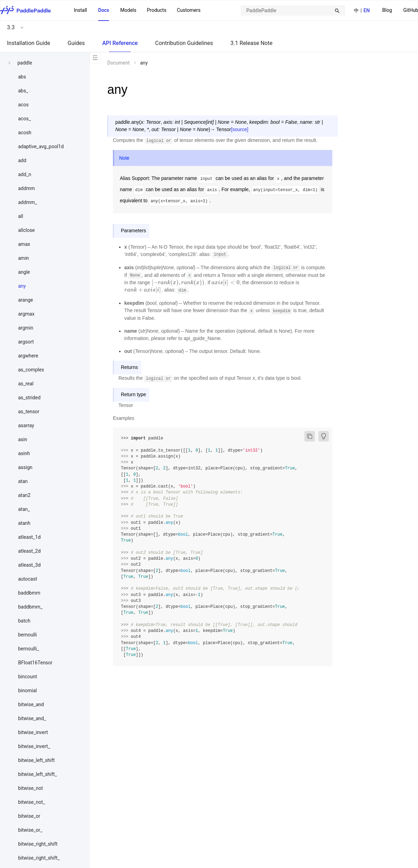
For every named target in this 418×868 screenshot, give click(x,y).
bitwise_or (29, 816)
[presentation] (178, 282)
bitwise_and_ (32, 718)
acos (23, 105)
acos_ (24, 119)
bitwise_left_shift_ (37, 774)
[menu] (137, 10)
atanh (24, 523)
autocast (28, 579)
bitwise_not (30, 788)
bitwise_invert (33, 732)
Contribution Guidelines (184, 43)
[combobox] (293, 10)
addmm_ (28, 202)
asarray (26, 425)
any (22, 286)
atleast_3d (29, 565)
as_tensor (29, 412)
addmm (26, 188)
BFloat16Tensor (35, 663)
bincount (28, 677)
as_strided (29, 398)
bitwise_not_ (32, 802)
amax (24, 244)
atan (23, 481)
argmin (26, 328)
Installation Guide (29, 43)
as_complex (31, 370)
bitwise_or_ (30, 830)
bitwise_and (31, 704)
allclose (26, 230)
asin (23, 439)
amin (24, 258)
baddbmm (29, 593)
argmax (26, 314)
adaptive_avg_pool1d (41, 146)
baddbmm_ (30, 607)
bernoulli (28, 635)
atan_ (24, 509)
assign (25, 467)
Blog (387, 10)
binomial (28, 690)
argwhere (28, 356)
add (22, 160)
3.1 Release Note (252, 43)
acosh (25, 133)
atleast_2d (29, 551)
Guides (76, 43)
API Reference (120, 43)
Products (156, 10)
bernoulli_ (29, 649)
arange (26, 300)
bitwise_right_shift (38, 844)
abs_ (23, 91)
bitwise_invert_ (34, 746)
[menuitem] (387, 11)
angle (24, 272)
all (21, 216)
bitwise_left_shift (36, 760)
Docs (104, 10)
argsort (26, 342)
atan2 (24, 495)
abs (22, 77)
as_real (26, 384)
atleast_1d (29, 537)
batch (24, 621)
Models (128, 10)
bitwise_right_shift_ (39, 858)
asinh (24, 453)
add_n (25, 174)
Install (80, 10)
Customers (189, 10)
